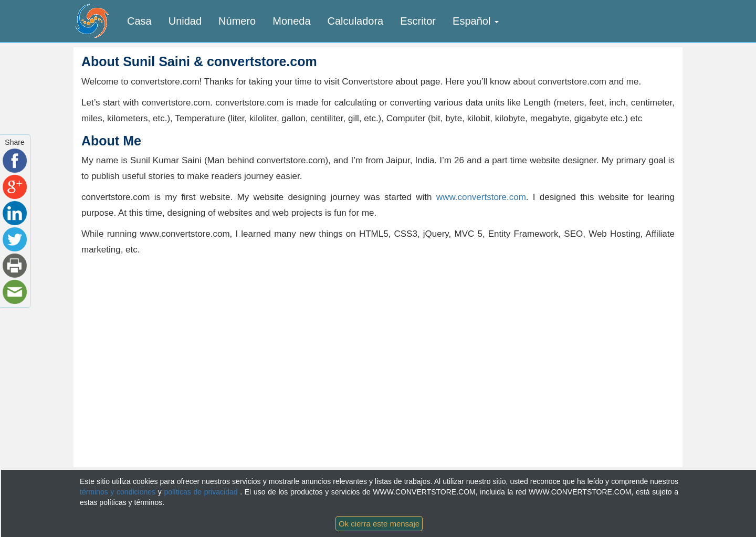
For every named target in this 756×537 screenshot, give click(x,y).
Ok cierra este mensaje (379, 524)
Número (237, 21)
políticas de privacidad (202, 492)
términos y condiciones (119, 492)
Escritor (418, 21)
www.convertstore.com (481, 197)
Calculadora (356, 21)
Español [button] (476, 21)
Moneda (291, 21)
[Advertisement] (170, 336)
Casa (139, 21)
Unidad (185, 21)
